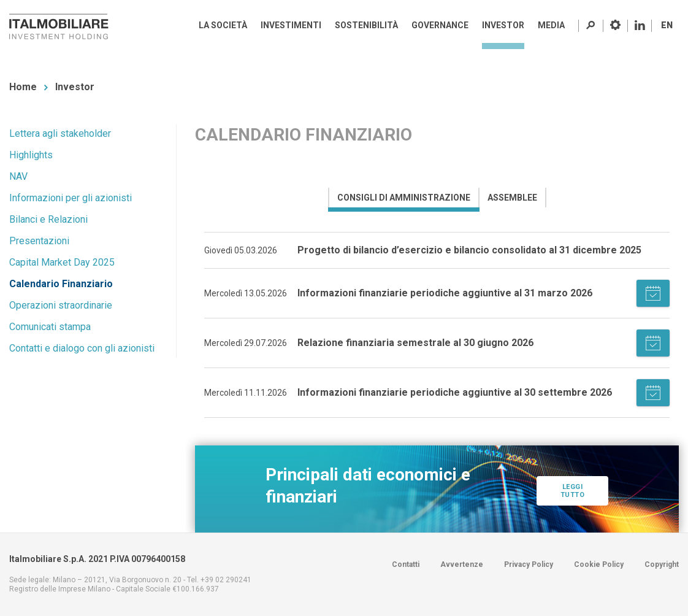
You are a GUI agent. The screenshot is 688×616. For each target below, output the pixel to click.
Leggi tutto (572, 501)
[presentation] (404, 198)
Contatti (406, 564)
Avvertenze (462, 564)
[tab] (403, 198)
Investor (75, 87)
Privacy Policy (529, 564)
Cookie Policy (599, 564)
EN (667, 25)
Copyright (662, 564)
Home (23, 87)
